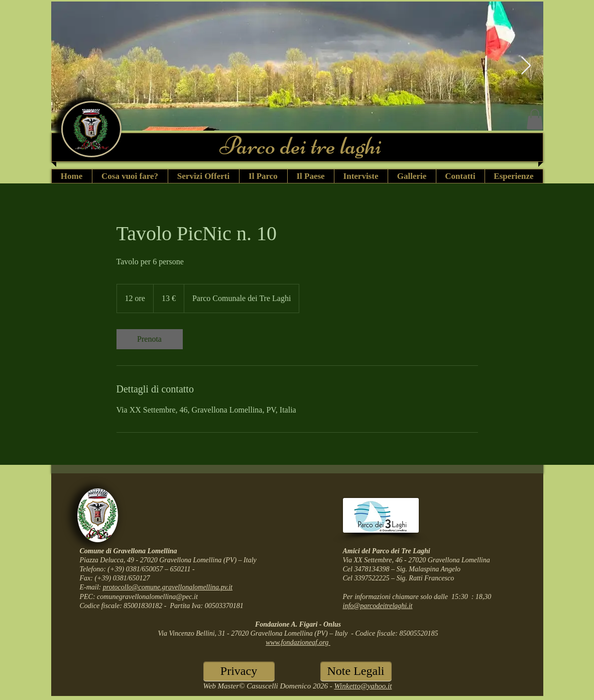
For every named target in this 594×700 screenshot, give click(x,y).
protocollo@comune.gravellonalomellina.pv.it (168, 587)
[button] (535, 119)
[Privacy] (239, 671)
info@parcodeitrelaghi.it (378, 606)
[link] (150, 339)
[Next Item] (526, 66)
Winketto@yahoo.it (363, 686)
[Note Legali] (356, 671)
